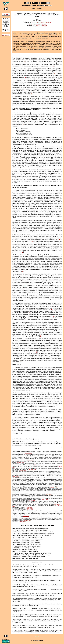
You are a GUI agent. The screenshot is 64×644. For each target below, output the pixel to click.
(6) (13, 468)
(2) (13, 454)
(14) (13, 502)
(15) (13, 505)
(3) (13, 461)
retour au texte (28, 453)
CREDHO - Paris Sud (41, 26)
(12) (13, 496)
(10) (13, 489)
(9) (13, 478)
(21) (13, 522)
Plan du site (6, 35)
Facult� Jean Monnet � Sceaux (37, 24)
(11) (13, 493)
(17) (13, 509)
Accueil (6, 14)
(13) (13, 501)
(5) (13, 466)
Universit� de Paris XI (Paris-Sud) (41, 22)
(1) (13, 452)
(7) (13, 471)
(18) (13, 510)
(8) (13, 472)
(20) (13, 517)
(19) (13, 511)
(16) (13, 508)
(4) (13, 464)
